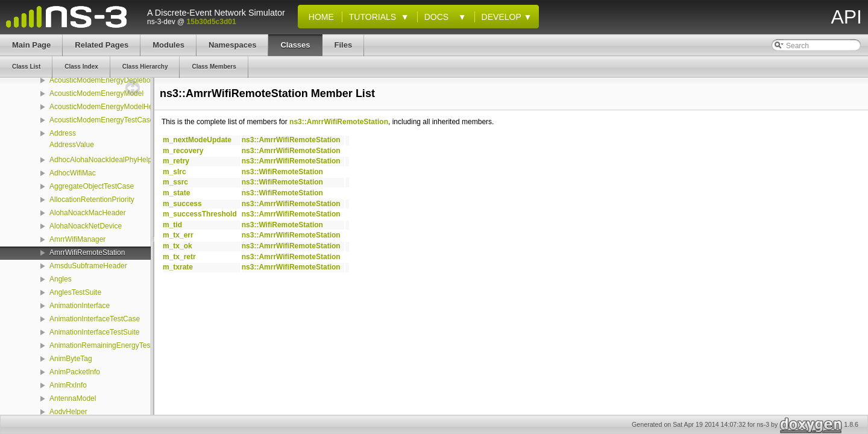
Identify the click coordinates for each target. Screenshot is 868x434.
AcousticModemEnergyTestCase (102, 120)
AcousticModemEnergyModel (96, 93)
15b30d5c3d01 (212, 22)
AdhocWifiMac (73, 173)
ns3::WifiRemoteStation (282, 172)
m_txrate (178, 267)
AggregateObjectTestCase (92, 186)
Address (63, 133)
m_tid (172, 225)
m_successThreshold (200, 214)
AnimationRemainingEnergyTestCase (109, 345)
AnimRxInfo (68, 385)
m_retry (176, 161)
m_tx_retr (179, 257)
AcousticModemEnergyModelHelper (107, 107)
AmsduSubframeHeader (88, 266)
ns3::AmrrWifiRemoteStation (339, 122)
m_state (176, 193)
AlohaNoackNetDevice (86, 226)
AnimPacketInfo (75, 372)
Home (319, 17)
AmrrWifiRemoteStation (87, 253)
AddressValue (72, 145)
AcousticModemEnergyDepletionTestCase (117, 80)
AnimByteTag (71, 359)
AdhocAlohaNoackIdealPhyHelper (104, 160)
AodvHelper (68, 412)
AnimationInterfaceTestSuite (94, 332)
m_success (182, 204)
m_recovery (183, 151)
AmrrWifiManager (77, 239)
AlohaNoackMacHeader (88, 213)
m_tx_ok (178, 246)
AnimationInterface (80, 306)
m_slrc (175, 172)
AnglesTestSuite (75, 292)
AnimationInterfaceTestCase (95, 319)
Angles (61, 279)
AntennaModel (73, 398)
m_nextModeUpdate (197, 140)
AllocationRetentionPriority (92, 200)
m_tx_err (178, 235)
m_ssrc (175, 182)
